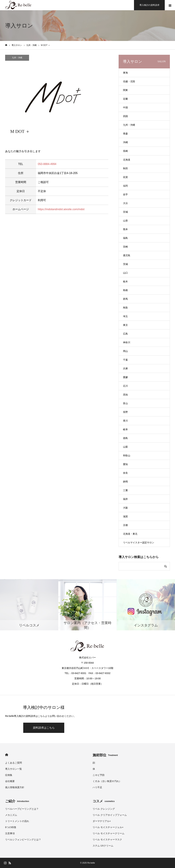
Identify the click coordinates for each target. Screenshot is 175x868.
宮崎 (125, 247)
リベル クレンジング (104, 809)
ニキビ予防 (99, 775)
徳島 (125, 438)
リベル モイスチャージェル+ (108, 827)
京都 (125, 525)
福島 (125, 238)
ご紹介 (17, 801)
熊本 (125, 229)
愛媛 (125, 377)
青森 (125, 134)
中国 (125, 107)
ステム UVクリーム (103, 846)
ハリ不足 (97, 787)
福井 (125, 499)
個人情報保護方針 (15, 787)
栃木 (125, 281)
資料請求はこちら (44, 728)
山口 (125, 273)
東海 (125, 73)
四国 (125, 116)
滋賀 (125, 516)
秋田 (125, 168)
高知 (125, 395)
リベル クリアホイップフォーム (110, 815)
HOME (7, 755)
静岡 (125, 482)
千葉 (125, 360)
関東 (125, 90)
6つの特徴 (11, 827)
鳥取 (125, 308)
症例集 (9, 775)
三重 (125, 490)
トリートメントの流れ (17, 821)
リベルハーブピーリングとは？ (22, 809)
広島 (125, 334)
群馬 (125, 299)
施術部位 (105, 755)
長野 (125, 412)
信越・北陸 (129, 81)
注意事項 (10, 833)
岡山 (125, 351)
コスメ (104, 801)
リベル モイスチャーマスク (107, 840)
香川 (125, 421)
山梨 (125, 447)
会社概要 (10, 781)
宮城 (125, 212)
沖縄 (125, 142)
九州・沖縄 (17, 58)
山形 (125, 221)
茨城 (125, 264)
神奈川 (127, 342)
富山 (125, 403)
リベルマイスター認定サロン (139, 542)
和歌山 (127, 455)
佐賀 (125, 177)
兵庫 (125, 368)
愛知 (125, 464)
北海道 (127, 160)
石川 (125, 386)
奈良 (125, 473)
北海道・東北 (130, 534)
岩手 (125, 194)
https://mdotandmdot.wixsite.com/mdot (61, 209)
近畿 (125, 99)
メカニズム (11, 815)
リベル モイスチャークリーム (109, 833)
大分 (125, 203)
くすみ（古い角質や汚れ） (107, 781)
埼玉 (125, 316)
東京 (125, 325)
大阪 (125, 508)
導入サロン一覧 (14, 769)
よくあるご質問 (14, 763)
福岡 (125, 186)
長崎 (125, 151)
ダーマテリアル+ (102, 821)
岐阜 (125, 429)
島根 (125, 290)
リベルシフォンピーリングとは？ (23, 840)
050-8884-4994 (47, 164)
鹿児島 (127, 255)
